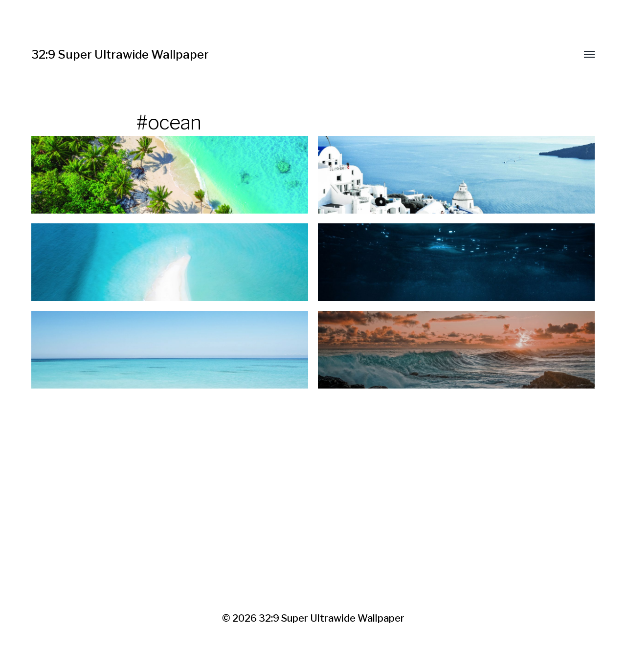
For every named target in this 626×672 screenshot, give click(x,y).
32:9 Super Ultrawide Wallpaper (120, 54)
